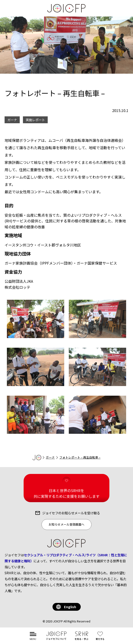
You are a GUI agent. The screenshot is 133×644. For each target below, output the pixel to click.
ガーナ (50, 457)
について (56, 638)
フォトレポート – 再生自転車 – (80, 457)
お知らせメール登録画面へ (66, 524)
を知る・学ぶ (81, 638)
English (70, 607)
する (101, 638)
